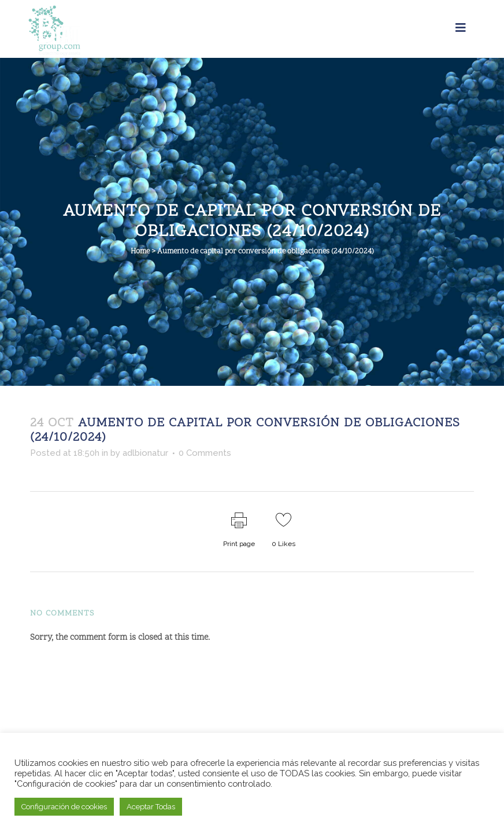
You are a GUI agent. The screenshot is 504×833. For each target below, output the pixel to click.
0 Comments (205, 453)
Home (140, 252)
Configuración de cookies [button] (64, 807)
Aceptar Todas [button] (151, 807)
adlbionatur (145, 453)
